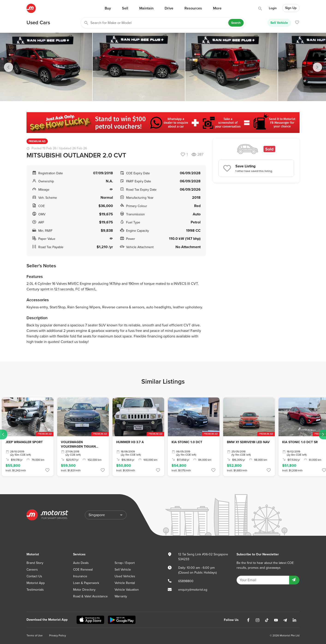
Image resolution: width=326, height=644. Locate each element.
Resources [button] (193, 8)
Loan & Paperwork (86, 583)
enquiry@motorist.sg (193, 590)
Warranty (121, 596)
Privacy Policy (58, 635)
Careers (32, 570)
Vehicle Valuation (127, 590)
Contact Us (34, 576)
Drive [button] (169, 8)
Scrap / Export (125, 563)
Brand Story (35, 563)
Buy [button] (108, 8)
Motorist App (36, 583)
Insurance (80, 576)
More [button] (217, 8)
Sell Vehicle (279, 23)
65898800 (186, 581)
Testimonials (35, 590)
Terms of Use (35, 635)
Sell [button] (125, 8)
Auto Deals (81, 563)
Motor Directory (84, 590)
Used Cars (38, 23)
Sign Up (291, 8)
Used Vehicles (125, 576)
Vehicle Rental (125, 583)
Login (273, 8)
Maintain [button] (146, 8)
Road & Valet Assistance (90, 596)
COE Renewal (83, 570)
